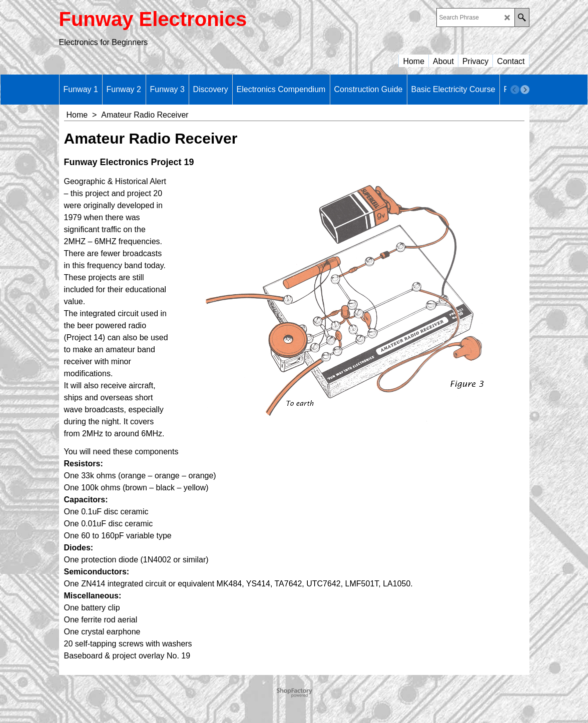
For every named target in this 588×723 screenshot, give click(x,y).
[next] (525, 90)
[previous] (515, 90)
